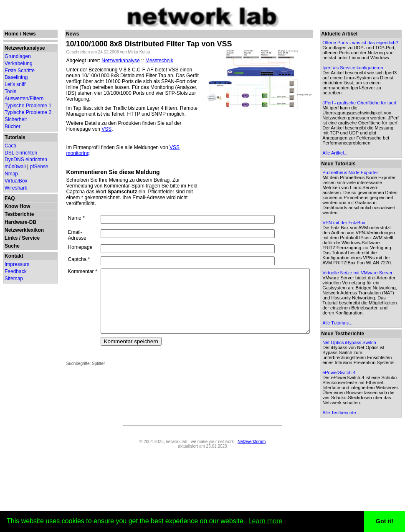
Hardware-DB (20, 222)
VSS (66, 123)
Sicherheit (16, 119)
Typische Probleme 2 (28, 112)
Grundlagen (18, 56)
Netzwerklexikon (24, 230)
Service (31, 238)
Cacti (10, 146)
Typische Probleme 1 (28, 106)
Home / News (20, 34)
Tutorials (15, 137)
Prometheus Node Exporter (370, 208)
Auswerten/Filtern (24, 99)
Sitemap (14, 279)
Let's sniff (15, 84)
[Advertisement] (279, 161)
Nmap (11, 174)
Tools (10, 91)
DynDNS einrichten (26, 160)
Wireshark (16, 188)
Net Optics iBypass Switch (369, 413)
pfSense (39, 167)
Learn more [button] (266, 521)
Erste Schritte (20, 71)
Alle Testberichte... (361, 493)
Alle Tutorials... (357, 393)
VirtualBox (16, 181)
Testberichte (19, 214)
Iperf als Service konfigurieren (359, 80)
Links (11, 238)
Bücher (13, 127)
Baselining (16, 77)
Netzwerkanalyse (25, 48)
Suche (12, 246)
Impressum (17, 264)
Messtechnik (154, 61)
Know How (17, 206)
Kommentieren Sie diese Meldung (108, 160)
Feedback (16, 271)
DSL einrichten (21, 153)
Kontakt (14, 256)
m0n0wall (15, 167)
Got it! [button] (385, 521)
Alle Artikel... (355, 188)
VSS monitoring (182, 142)
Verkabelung (19, 63)
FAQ (10, 198)
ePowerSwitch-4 (359, 448)
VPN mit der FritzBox (364, 268)
